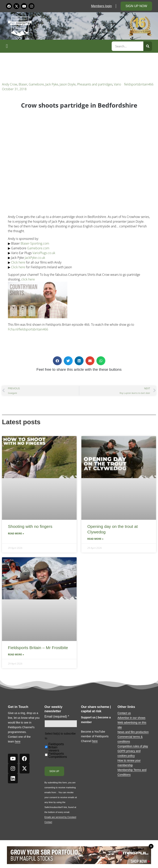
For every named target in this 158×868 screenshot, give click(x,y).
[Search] (148, 46)
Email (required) (57, 717)
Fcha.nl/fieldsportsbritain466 (28, 329)
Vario (117, 84)
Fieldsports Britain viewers (56, 747)
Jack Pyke (52, 84)
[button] (58, 46)
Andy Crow (10, 84)
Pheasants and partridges (95, 84)
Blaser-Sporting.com (35, 243)
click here (28, 279)
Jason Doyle (68, 84)
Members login (101, 6)
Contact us (124, 713)
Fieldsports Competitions (58, 755)
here (18, 741)
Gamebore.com (38, 248)
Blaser (23, 84)
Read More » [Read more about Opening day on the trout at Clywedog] (95, 539)
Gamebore (36, 84)
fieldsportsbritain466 (139, 84)
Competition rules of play (133, 746)
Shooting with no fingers (30, 526)
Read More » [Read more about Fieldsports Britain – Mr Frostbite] (16, 655)
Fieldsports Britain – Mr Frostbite (38, 648)
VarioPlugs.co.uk (44, 253)
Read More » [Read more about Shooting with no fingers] (16, 533)
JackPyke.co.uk (35, 258)
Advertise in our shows (132, 718)
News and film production (133, 732)
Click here (18, 262)
